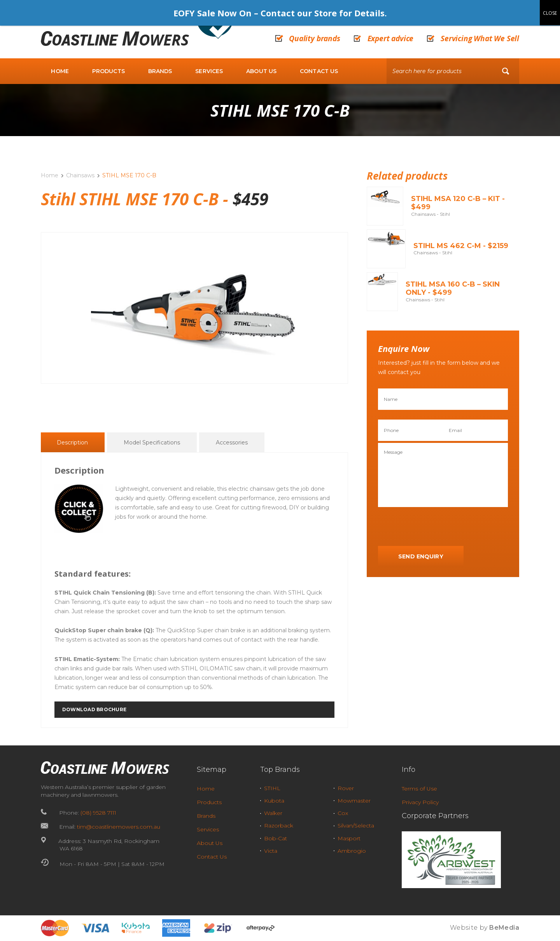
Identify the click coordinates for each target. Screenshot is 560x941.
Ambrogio (352, 851)
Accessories (232, 443)
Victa (271, 851)
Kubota (274, 801)
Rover (346, 788)
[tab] (72, 442)
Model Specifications (152, 443)
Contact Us (319, 71)
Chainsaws (80, 175)
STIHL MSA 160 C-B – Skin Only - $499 (453, 289)
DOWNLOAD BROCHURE (94, 710)
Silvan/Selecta (356, 826)
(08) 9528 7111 (98, 813)
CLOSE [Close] (550, 13)
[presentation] (437, 527)
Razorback (279, 826)
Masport (349, 838)
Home (60, 71)
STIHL (272, 788)
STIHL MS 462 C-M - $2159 (461, 246)
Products (108, 71)
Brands (160, 71)
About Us (261, 71)
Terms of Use (419, 789)
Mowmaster (354, 801)
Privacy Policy (420, 802)
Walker (273, 813)
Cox (343, 813)
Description (72, 443)
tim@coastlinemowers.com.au (119, 827)
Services (209, 71)
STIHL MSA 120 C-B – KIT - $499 (458, 203)
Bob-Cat (276, 838)
